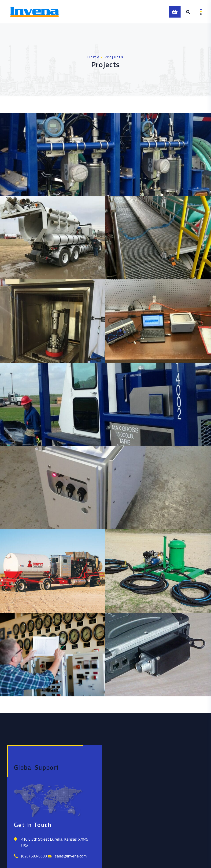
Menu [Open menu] (198, 12)
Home (94, 57)
